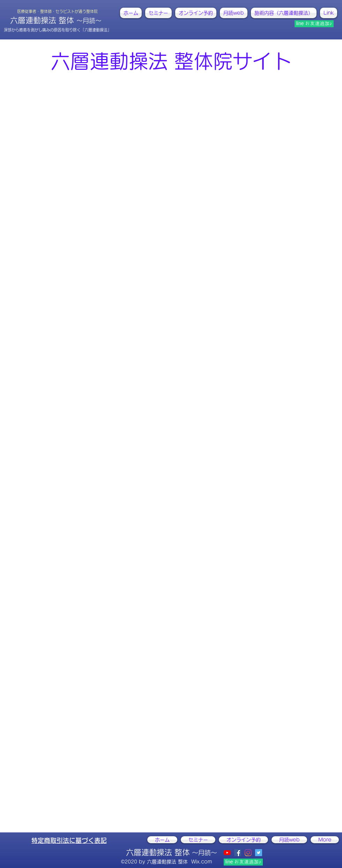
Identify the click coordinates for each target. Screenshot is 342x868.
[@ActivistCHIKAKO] (259, 853)
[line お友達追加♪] (314, 24)
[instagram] (248, 853)
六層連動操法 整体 (56, 20)
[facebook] (238, 853)
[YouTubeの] (227, 853)
